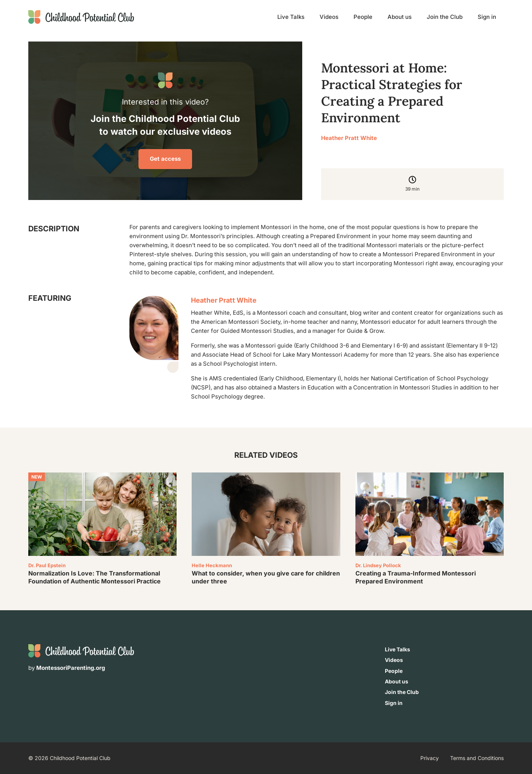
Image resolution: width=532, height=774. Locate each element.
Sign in (487, 17)
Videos (329, 17)
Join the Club (445, 17)
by (67, 668)
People (363, 17)
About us (400, 17)
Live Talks (291, 17)
